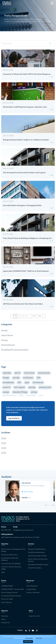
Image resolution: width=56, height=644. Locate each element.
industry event (45, 387)
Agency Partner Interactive (37, 641)
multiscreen (28, 378)
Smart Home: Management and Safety (13, 550)
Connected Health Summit (11, 596)
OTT (19, 383)
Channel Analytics (35, 568)
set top (34, 392)
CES (39, 378)
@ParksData (27, 492)
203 (34, 316)
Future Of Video (7, 599)
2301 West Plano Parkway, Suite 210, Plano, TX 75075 (20, 538)
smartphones (8, 383)
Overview (5, 616)
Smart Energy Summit (9, 593)
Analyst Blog (31, 589)
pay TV (18, 373)
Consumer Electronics (9, 555)
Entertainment (8, 345)
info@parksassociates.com (23, 530)
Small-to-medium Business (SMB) (11, 568)
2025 (4, 444)
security (16, 378)
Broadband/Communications (15, 350)
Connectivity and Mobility (11, 564)
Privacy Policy (46, 636)
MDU (3, 573)
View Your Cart (34, 616)
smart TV (7, 387)
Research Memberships (37, 549)
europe (6, 392)
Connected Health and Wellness (10, 559)
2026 (4, 439)
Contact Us (5, 623)
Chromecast (38, 383)
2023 (4, 453)
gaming (32, 387)
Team (3, 619)
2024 (4, 448)
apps (27, 383)
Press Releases (32, 586)
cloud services (44, 373)
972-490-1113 (6, 530)
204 (40, 316)
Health (4, 331)
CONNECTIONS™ (7, 586)
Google (6, 378)
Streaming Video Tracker (37, 556)
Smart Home (7, 335)
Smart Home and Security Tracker (38, 560)
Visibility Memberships (36, 553)
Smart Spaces (6, 603)
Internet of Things (20, 392)
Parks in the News (33, 593)
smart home (29, 373)
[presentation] (47, 506)
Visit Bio (26, 498)
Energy (5, 340)
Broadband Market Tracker (38, 565)
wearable (7, 373)
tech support (19, 387)
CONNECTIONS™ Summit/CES (12, 589)
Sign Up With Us (14, 418)
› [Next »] (44, 316)
